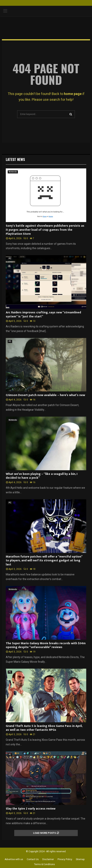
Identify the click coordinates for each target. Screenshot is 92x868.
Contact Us (33, 859)
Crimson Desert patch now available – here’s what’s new (45, 395)
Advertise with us (14, 859)
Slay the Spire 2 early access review (31, 809)
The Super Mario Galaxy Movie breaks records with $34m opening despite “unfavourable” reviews (46, 645)
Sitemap (80, 859)
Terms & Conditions (44, 864)
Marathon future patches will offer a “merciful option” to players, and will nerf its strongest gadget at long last (44, 561)
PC (10, 258)
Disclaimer (48, 859)
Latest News (15, 159)
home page (73, 94)
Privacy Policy (65, 859)
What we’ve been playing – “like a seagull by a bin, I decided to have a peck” (42, 476)
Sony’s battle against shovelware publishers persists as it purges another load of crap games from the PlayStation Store (45, 230)
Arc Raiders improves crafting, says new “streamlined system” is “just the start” (43, 315)
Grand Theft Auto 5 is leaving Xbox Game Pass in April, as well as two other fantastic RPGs (44, 728)
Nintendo (13, 172)
